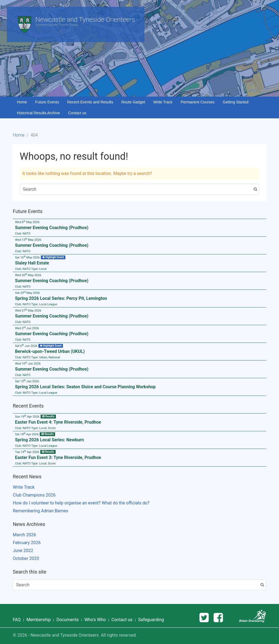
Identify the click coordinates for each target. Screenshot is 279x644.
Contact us (77, 113)
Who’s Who (95, 620)
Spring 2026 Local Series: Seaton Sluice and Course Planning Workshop (85, 387)
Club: (23, 234)
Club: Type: (31, 269)
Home (22, 102)
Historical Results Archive (38, 113)
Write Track (163, 102)
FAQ (17, 620)
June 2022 (23, 551)
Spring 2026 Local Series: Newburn (49, 440)
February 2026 (27, 543)
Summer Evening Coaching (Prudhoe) (52, 228)
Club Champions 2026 (34, 495)
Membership (39, 620)
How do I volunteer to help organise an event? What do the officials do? (81, 503)
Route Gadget (133, 102)
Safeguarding (151, 620)
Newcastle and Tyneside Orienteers (85, 20)
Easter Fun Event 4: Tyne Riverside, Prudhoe (58, 422)
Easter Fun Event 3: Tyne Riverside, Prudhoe (58, 457)
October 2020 (26, 558)
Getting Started (236, 102)
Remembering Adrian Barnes (40, 511)
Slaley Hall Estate (32, 263)
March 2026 (24, 535)
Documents (68, 620)
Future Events (47, 102)
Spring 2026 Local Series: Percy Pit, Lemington (61, 298)
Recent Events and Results (90, 102)
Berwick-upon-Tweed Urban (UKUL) (50, 351)
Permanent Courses (198, 102)
